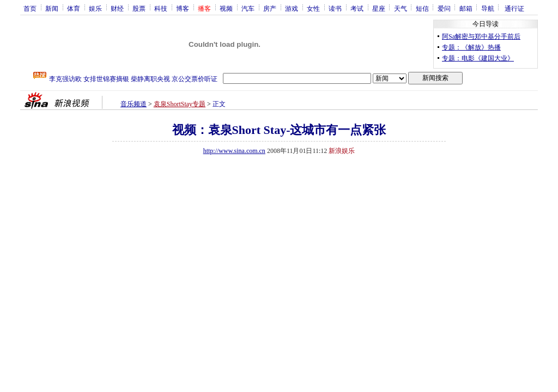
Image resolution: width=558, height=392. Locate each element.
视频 (226, 8)
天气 (401, 8)
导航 (488, 8)
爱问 (444, 8)
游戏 (292, 8)
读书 (335, 8)
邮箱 (466, 8)
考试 (357, 8)
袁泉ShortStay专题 (180, 104)
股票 (139, 8)
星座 (379, 8)
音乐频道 (134, 104)
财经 (117, 8)
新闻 (52, 8)
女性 (313, 8)
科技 (161, 8)
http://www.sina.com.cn (234, 151)
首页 (30, 8)
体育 (74, 8)
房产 (270, 8)
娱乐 (95, 8)
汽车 (248, 8)
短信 (422, 8)
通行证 (514, 8)
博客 (183, 8)
